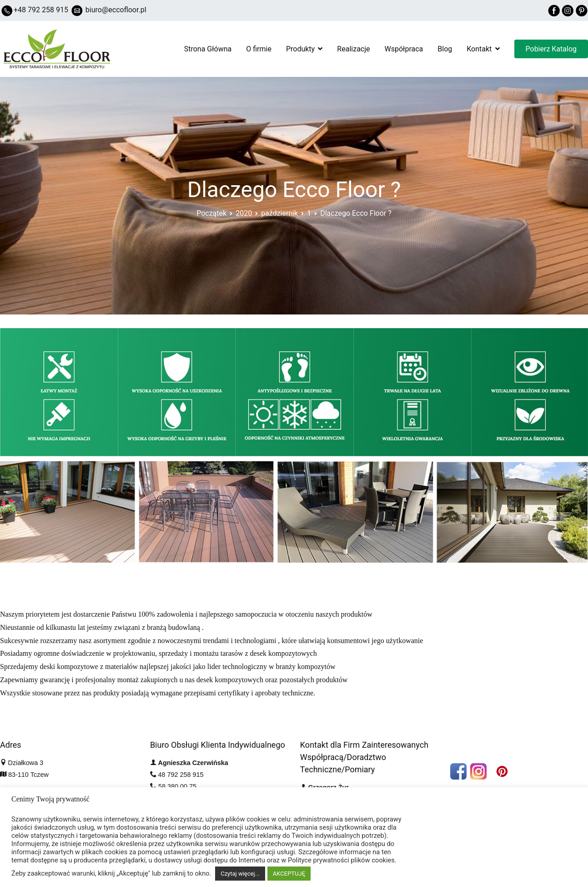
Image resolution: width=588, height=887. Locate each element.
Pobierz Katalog (551, 49)
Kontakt (479, 49)
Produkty (300, 49)
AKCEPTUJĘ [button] (289, 874)
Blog (445, 49)
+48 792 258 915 (41, 10)
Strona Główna (208, 49)
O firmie (259, 49)
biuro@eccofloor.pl (116, 10)
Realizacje (353, 49)
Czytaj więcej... (240, 874)
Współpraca (404, 49)
